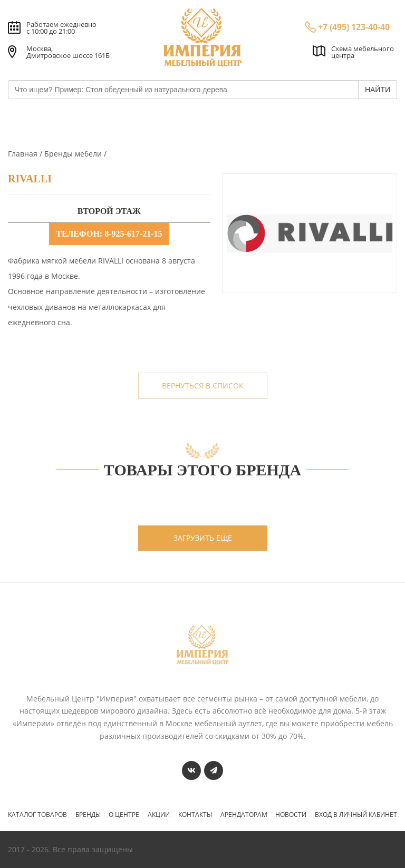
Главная (24, 154)
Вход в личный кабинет (356, 815)
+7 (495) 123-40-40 (354, 27)
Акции (159, 815)
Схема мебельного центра (363, 52)
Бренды (88, 815)
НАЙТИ (378, 90)
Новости (291, 815)
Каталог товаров (37, 815)
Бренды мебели (74, 154)
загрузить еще (203, 538)
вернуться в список (203, 386)
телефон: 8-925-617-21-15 (109, 234)
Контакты (195, 815)
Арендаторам (244, 815)
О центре (124, 815)
